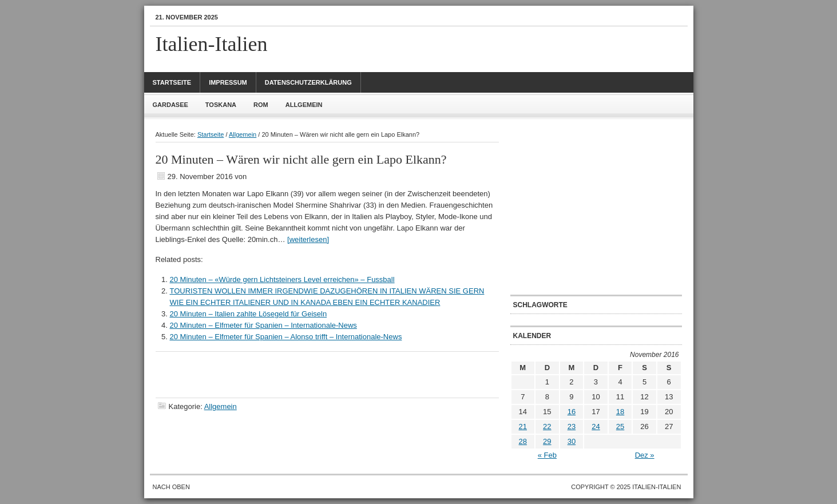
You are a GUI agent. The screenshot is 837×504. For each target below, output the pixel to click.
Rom (261, 105)
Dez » (645, 455)
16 (572, 412)
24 (596, 426)
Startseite (172, 82)
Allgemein (304, 105)
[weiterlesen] (308, 239)
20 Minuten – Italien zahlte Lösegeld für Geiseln (249, 314)
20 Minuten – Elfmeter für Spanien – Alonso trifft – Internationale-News (286, 337)
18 (620, 412)
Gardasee (170, 105)
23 (572, 426)
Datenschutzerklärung (308, 82)
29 (547, 441)
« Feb (547, 455)
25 (620, 426)
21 (523, 426)
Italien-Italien (212, 44)
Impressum (228, 82)
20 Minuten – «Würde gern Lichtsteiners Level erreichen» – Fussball (282, 279)
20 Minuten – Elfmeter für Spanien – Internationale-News (263, 325)
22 (547, 426)
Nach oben (171, 487)
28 (523, 441)
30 (572, 441)
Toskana (221, 105)
